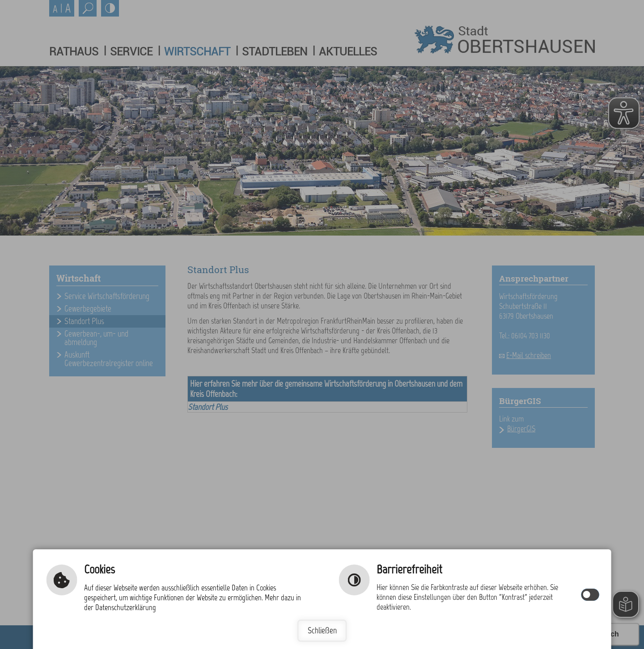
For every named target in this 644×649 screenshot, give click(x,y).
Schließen (322, 630)
